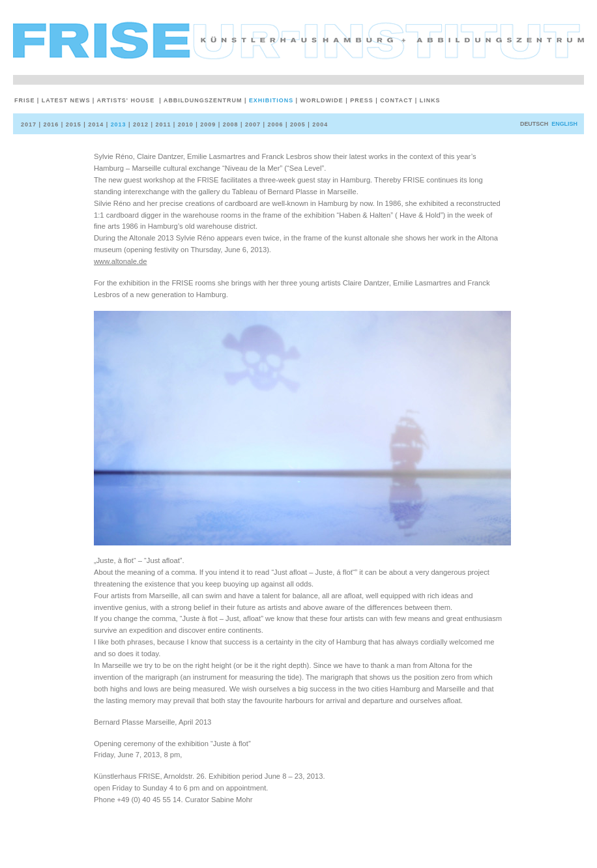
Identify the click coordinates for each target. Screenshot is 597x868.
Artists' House (126, 100)
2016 (50, 124)
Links (429, 100)
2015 (72, 124)
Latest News (65, 100)
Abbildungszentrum (202, 100)
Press (360, 100)
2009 (207, 124)
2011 (162, 124)
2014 (95, 124)
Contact (395, 100)
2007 (252, 124)
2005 (297, 124)
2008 (229, 124)
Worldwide (321, 100)
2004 (319, 124)
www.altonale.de (120, 261)
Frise (26, 100)
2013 (117, 124)
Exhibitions (270, 100)
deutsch (534, 124)
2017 (30, 124)
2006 (274, 124)
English (564, 124)
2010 (184, 124)
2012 (139, 124)
